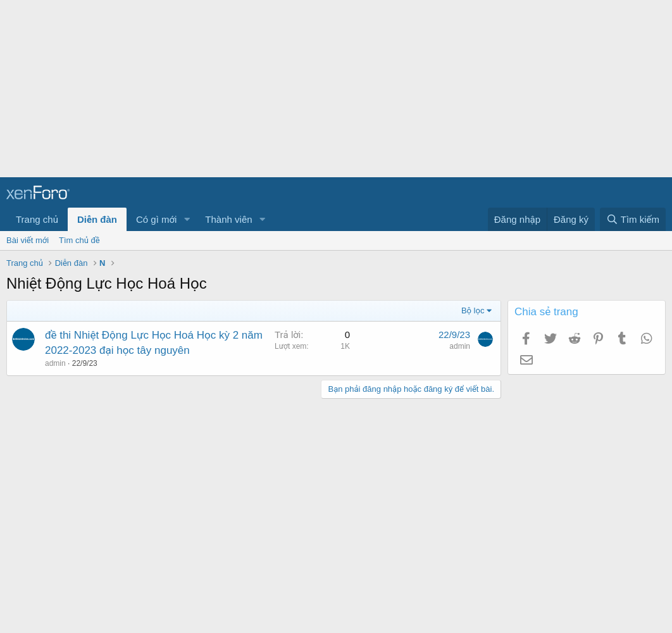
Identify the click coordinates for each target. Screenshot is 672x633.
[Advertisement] (331, 89)
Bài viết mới (28, 240)
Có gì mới (156, 219)
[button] (187, 219)
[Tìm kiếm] (633, 219)
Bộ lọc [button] (473, 310)
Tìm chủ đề (79, 240)
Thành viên (228, 219)
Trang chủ (37, 219)
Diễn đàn (97, 219)
